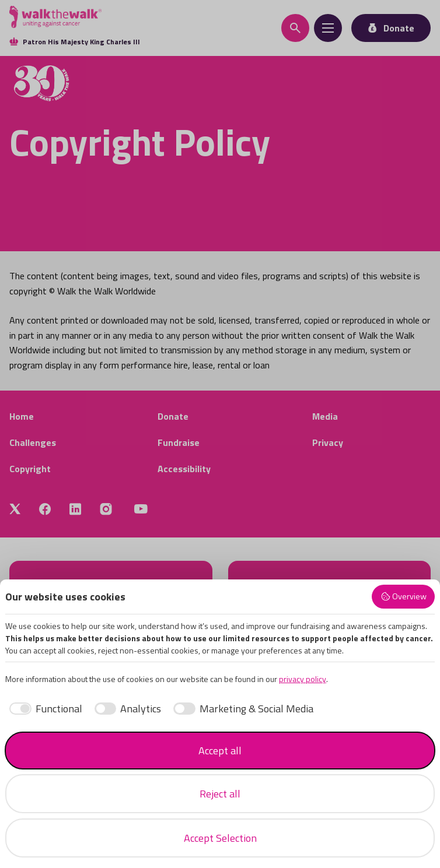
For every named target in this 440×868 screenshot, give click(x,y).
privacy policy (303, 679)
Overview (404, 596)
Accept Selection (220, 838)
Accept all (220, 751)
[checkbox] (44, 709)
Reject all (220, 794)
